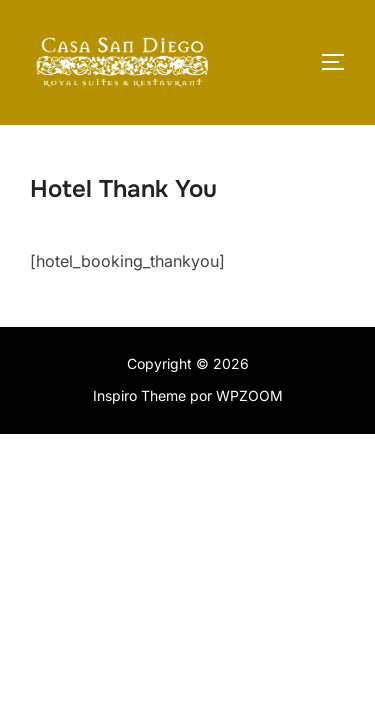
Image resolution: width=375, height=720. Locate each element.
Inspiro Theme (139, 395)
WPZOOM (249, 395)
